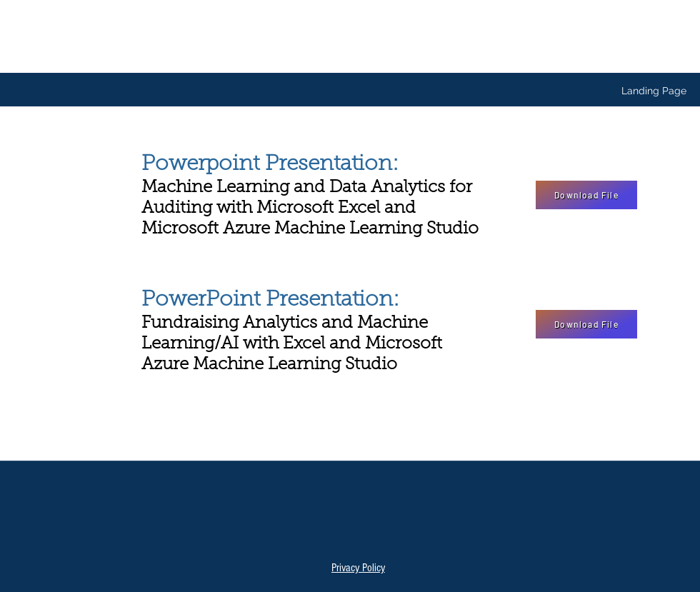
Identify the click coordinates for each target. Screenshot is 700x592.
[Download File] (586, 195)
